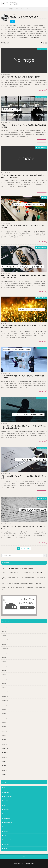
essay (5, 814)
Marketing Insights (42, 97)
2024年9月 (5, 705)
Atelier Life (6, 792)
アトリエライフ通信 (29, 864)
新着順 (3, 43)
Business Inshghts (42, 398)
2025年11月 (5, 644)
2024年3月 (5, 731)
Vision (5, 849)
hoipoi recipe (7, 818)
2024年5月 (5, 722)
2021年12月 (5, 744)
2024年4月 (5, 727)
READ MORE (42, 91)
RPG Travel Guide (8, 840)
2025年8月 (5, 657)
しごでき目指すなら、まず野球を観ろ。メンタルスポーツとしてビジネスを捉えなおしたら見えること (24, 427)
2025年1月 (5, 688)
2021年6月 (5, 770)
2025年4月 (5, 675)
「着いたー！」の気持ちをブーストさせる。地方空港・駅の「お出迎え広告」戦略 (24, 126)
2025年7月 (5, 662)
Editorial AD (6, 810)
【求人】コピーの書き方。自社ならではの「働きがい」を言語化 (21, 77)
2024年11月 (5, 696)
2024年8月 (5, 709)
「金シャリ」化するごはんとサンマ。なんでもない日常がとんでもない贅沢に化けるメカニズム (24, 327)
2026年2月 (5, 631)
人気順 (7, 43)
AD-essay (6, 788)
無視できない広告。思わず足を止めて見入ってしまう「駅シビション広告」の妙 (23, 226)
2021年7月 (5, 766)
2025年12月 (5, 640)
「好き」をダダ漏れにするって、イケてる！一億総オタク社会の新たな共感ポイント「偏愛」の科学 (24, 176)
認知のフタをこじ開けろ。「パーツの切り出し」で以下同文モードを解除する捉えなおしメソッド (24, 276)
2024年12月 (5, 692)
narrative (6, 831)
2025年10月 (5, 649)
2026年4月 (5, 627)
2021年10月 (5, 753)
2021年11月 (5, 748)
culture (5, 805)
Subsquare (6, 844)
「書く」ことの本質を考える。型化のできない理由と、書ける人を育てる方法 (24, 477)
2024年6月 (5, 718)
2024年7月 (5, 714)
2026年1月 (5, 636)
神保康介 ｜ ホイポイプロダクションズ (18, 9)
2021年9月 (5, 757)
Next (28, 549)
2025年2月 (5, 683)
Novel (5, 836)
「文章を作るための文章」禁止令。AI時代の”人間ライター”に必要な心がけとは (23, 527)
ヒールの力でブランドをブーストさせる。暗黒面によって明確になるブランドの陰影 (24, 377)
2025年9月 (5, 653)
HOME (5, 9)
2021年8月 (5, 761)
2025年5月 (5, 670)
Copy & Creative (43, 49)
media (44, 197)
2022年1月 (5, 740)
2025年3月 (5, 679)
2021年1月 (5, 774)
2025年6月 (5, 666)
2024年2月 (5, 735)
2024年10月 (5, 701)
